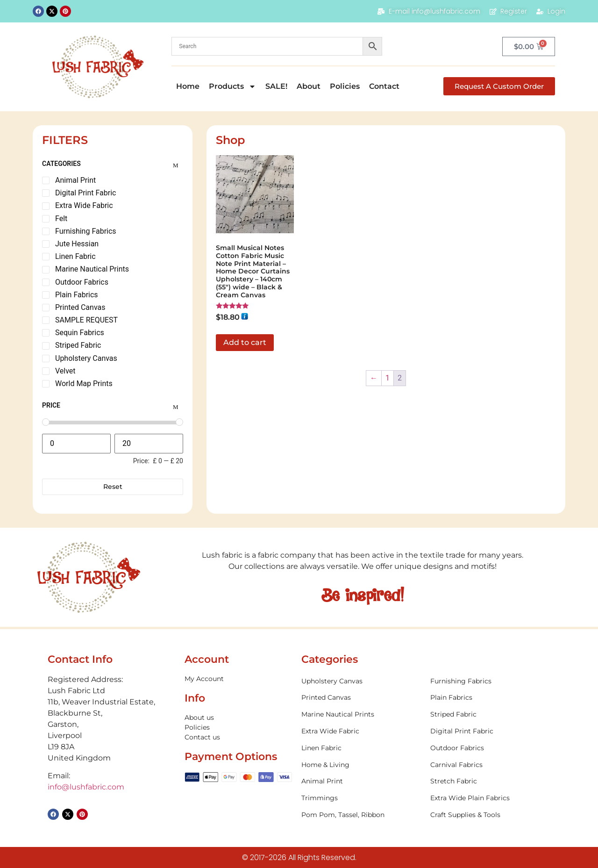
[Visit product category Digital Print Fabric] (490, 731)
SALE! (276, 86)
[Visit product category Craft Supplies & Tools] (490, 815)
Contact (384, 86)
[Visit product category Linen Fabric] (361, 748)
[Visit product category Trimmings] (361, 798)
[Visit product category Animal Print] (361, 781)
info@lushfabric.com (86, 787)
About (309, 86)
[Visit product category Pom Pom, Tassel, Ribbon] (361, 815)
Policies (345, 86)
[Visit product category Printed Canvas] (361, 698)
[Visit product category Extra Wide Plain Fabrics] (490, 798)
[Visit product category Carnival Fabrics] (490, 765)
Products (232, 86)
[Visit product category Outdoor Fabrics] (490, 748)
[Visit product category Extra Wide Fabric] (361, 731)
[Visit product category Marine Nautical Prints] (361, 714)
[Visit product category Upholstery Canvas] (361, 681)
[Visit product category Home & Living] (361, 765)
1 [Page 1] (388, 378)
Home (188, 86)
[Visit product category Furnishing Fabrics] (490, 681)
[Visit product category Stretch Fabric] (490, 781)
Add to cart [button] (245, 342)
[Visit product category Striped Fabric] (490, 714)
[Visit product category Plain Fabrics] (490, 698)
